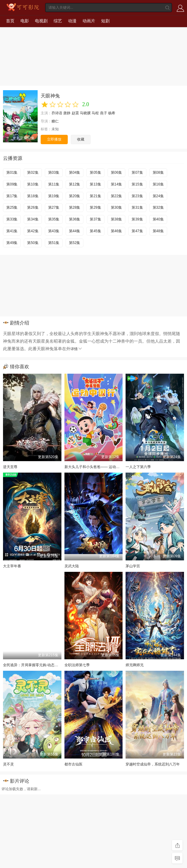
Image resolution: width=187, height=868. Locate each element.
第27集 (54, 207)
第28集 (75, 207)
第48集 (158, 231)
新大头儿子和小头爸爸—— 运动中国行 (96, 467)
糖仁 (55, 121)
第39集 (137, 219)
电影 (25, 21)
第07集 (137, 173)
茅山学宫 (133, 566)
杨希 (112, 113)
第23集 (137, 196)
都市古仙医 (73, 764)
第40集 (158, 219)
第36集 (75, 219)
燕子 (104, 113)
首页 (10, 21)
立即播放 (54, 139)
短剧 (105, 21)
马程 (95, 113)
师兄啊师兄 (135, 665)
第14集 (116, 184)
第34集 (33, 219)
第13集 (95, 184)
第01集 (12, 173)
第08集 (158, 173)
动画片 (89, 21)
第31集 (137, 207)
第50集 (33, 243)
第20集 (75, 196)
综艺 (58, 21)
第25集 (12, 207)
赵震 (75, 113)
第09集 (12, 184)
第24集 (158, 196)
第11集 (54, 184)
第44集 (75, 231)
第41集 (12, 231)
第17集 (12, 196)
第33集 (12, 219)
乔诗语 (57, 113)
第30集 (116, 207)
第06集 (116, 173)
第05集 (95, 173)
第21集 (95, 196)
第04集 (75, 173)
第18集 (33, 196)
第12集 (75, 184)
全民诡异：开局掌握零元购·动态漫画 (32, 665)
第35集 (54, 219)
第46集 (116, 231)
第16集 (158, 184)
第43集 (54, 231)
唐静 (67, 113)
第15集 (137, 184)
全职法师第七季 (77, 665)
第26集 (33, 207)
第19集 (54, 196)
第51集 (54, 243)
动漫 (72, 21)
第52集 (75, 243)
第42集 (33, 231)
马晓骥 (85, 113)
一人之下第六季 (138, 467)
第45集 (95, 231)
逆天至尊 (10, 467)
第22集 (116, 196)
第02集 (33, 173)
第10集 (33, 184)
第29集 (95, 207)
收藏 (81, 139)
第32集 (158, 207)
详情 (76, 349)
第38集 (116, 219)
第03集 (54, 173)
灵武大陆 (72, 566)
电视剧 (41, 21)
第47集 (137, 231)
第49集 (12, 243)
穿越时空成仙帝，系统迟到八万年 (153, 764)
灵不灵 (8, 764)
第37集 (95, 219)
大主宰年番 (12, 566)
